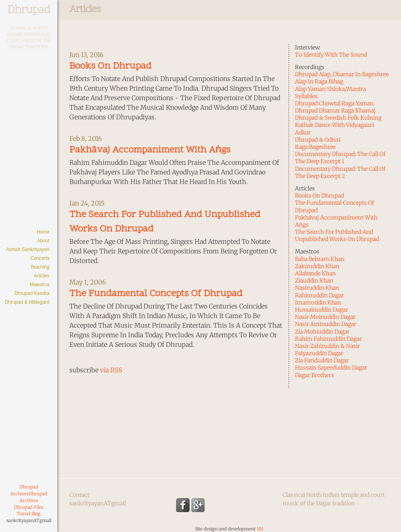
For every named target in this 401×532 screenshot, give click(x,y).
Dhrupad (29, 10)
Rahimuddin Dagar (319, 295)
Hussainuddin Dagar (321, 310)
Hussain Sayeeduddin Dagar (331, 368)
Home (43, 232)
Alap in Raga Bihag (319, 81)
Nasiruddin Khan (317, 288)
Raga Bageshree (315, 147)
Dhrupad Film (29, 507)
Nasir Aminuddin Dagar (326, 324)
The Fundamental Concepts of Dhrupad (156, 294)
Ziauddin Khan (314, 281)
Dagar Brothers (315, 375)
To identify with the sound (331, 55)
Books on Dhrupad (110, 66)
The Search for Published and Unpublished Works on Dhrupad (165, 222)
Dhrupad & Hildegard (27, 302)
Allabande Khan (315, 273)
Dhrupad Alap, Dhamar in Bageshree (342, 74)
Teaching (40, 267)
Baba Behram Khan (320, 259)
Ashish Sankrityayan (28, 249)
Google (198, 505)
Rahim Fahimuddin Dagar (328, 339)
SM (260, 529)
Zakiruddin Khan (317, 266)
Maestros (40, 285)
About (43, 241)
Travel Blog (29, 514)
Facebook (183, 505)
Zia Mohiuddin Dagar (322, 332)
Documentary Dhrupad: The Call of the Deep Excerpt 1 (340, 158)
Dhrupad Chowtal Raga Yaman (334, 103)
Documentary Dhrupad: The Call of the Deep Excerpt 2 (340, 172)
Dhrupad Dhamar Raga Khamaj (335, 111)
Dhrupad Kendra (32, 293)
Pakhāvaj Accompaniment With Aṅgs (150, 150)
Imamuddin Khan (318, 303)
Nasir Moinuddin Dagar (325, 317)
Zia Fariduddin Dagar (322, 360)
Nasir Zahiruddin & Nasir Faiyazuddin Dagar (327, 350)
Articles (42, 276)
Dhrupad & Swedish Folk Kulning (338, 118)
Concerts (40, 258)
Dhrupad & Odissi (318, 140)
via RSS (111, 370)
